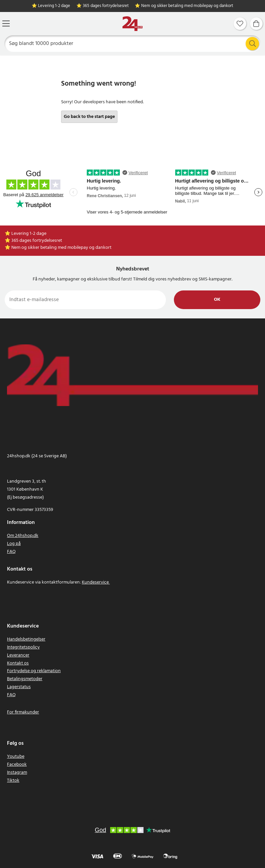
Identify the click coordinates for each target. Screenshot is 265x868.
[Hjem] (132, 24)
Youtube (16, 757)
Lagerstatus (19, 687)
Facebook (17, 765)
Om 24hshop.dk (23, 536)
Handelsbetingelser (26, 639)
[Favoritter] (240, 24)
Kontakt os (18, 663)
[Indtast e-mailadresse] (85, 300)
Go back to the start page (89, 117)
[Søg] (133, 44)
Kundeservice (95, 582)
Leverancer (18, 655)
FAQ (11, 552)
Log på (14, 544)
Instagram (17, 773)
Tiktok (13, 781)
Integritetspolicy (23, 647)
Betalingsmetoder (25, 679)
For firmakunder (23, 712)
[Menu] (6, 23)
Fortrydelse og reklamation (34, 671)
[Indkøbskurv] (256, 24)
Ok (217, 300)
